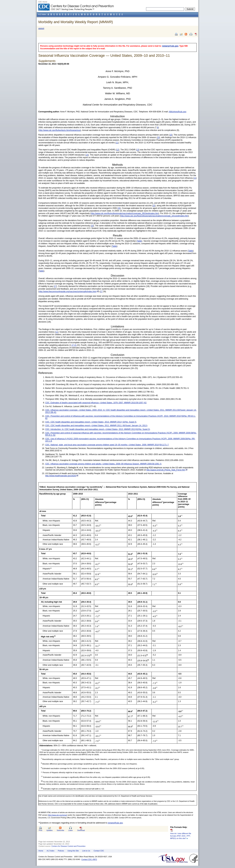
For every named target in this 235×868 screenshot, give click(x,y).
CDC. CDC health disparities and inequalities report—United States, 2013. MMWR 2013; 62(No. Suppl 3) (91, 422)
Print (41, 830)
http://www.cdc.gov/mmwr (58, 815)
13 (138, 150)
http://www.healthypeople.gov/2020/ (61, 476)
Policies (61, 851)
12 (118, 150)
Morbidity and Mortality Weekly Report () (76, 22)
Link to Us (86, 851)
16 (119, 208)
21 (75, 345)
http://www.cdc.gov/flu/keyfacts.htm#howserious (60, 130)
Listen (70, 830)
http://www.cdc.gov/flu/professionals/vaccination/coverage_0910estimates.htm (125, 213)
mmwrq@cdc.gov (170, 46)
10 (171, 135)
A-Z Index (51, 851)
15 (154, 206)
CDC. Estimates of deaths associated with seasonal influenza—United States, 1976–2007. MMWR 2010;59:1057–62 (96, 403)
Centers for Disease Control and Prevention (68, 846)
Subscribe (60, 830)
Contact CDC (99, 851)
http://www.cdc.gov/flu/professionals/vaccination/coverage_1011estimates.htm (154, 216)
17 (55, 286)
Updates (49, 830)
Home (41, 851)
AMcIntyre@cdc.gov (177, 112)
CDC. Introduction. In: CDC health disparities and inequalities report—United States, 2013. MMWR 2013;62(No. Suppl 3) (98, 429)
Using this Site (73, 851)
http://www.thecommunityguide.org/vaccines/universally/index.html (68, 292)
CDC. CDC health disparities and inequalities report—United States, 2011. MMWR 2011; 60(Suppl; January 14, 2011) (96, 426)
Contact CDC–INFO (89, 859)
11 (117, 143)
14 (87, 155)
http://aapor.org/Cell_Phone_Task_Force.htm (166, 470)
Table (139, 241)
